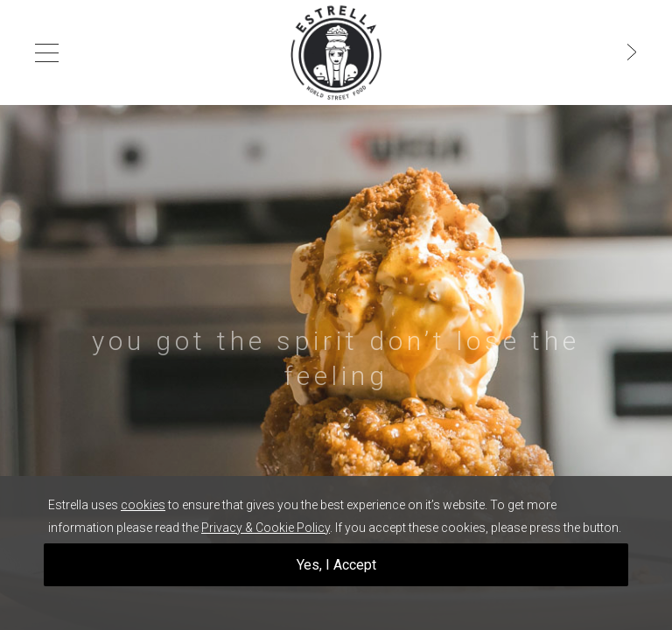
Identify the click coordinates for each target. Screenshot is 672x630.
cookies (143, 505)
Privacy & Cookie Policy (266, 528)
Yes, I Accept (336, 565)
